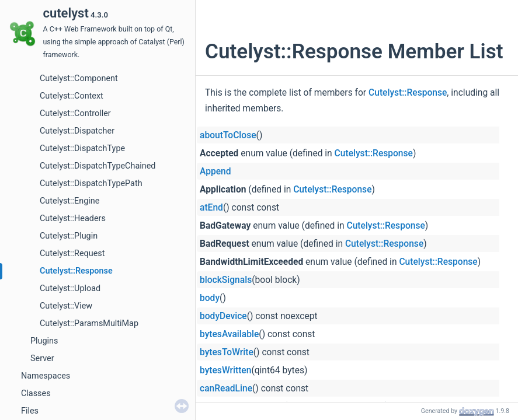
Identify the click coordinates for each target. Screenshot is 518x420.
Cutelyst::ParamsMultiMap (89, 323)
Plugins (44, 341)
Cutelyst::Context (72, 96)
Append (215, 171)
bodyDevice (223, 316)
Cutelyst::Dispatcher (77, 131)
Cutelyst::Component (79, 78)
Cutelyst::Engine (69, 201)
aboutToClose (228, 135)
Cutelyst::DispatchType (82, 148)
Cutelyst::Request (72, 253)
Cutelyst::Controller (75, 113)
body (210, 298)
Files (30, 411)
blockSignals (226, 280)
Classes (36, 393)
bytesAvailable (229, 334)
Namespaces (46, 376)
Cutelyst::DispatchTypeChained (98, 166)
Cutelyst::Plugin (69, 236)
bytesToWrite (227, 352)
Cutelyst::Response (76, 271)
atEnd (211, 208)
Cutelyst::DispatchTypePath (91, 183)
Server (42, 358)
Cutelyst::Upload (70, 288)
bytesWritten (225, 370)
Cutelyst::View (66, 306)
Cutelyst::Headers (73, 218)
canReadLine (226, 388)
